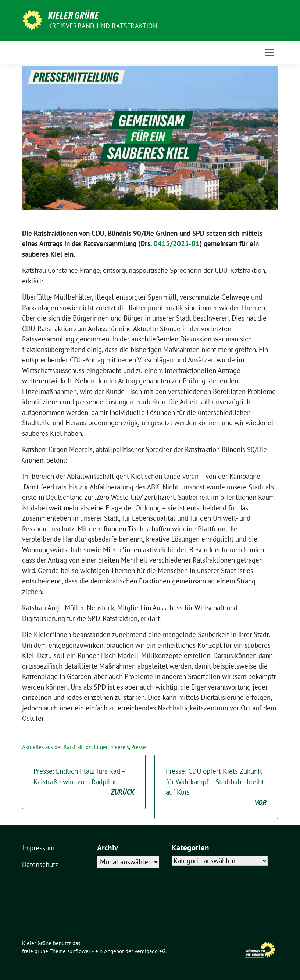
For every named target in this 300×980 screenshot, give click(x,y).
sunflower (79, 951)
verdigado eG (150, 951)
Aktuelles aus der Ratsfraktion (57, 747)
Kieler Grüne (74, 15)
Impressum (38, 848)
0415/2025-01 (177, 243)
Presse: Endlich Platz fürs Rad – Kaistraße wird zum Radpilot (84, 782)
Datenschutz (40, 864)
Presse (139, 747)
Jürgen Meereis (111, 747)
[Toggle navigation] (269, 53)
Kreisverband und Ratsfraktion (103, 26)
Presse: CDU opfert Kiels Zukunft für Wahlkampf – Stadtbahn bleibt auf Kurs (216, 787)
